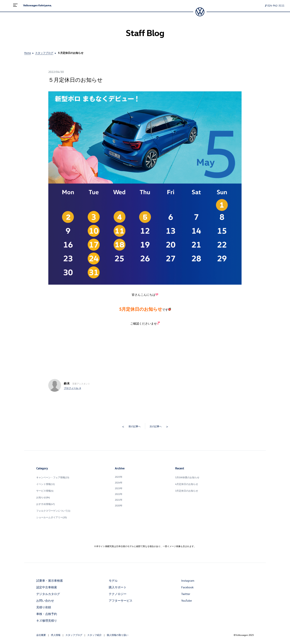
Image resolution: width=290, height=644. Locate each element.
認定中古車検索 (47, 587)
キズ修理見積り (47, 621)
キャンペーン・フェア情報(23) (53, 477)
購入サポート (118, 587)
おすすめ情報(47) (45, 504)
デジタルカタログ (48, 594)
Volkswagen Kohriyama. (38, 5)
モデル (113, 581)
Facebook (187, 587)
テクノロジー (118, 594)
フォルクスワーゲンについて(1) (53, 511)
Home (28, 53)
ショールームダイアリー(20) (52, 517)
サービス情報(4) (45, 491)
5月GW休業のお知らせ (187, 477)
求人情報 (56, 635)
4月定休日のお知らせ (187, 484)
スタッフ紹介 (95, 635)
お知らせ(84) (43, 497)
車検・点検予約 (47, 614)
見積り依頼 (44, 607)
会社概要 (41, 635)
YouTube (187, 601)
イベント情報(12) (45, 484)
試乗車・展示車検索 (50, 581)
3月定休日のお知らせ (187, 491)
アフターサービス (121, 601)
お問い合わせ (45, 601)
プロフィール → (72, 388)
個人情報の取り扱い (118, 635)
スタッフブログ (44, 53)
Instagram (188, 581)
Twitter (186, 594)
